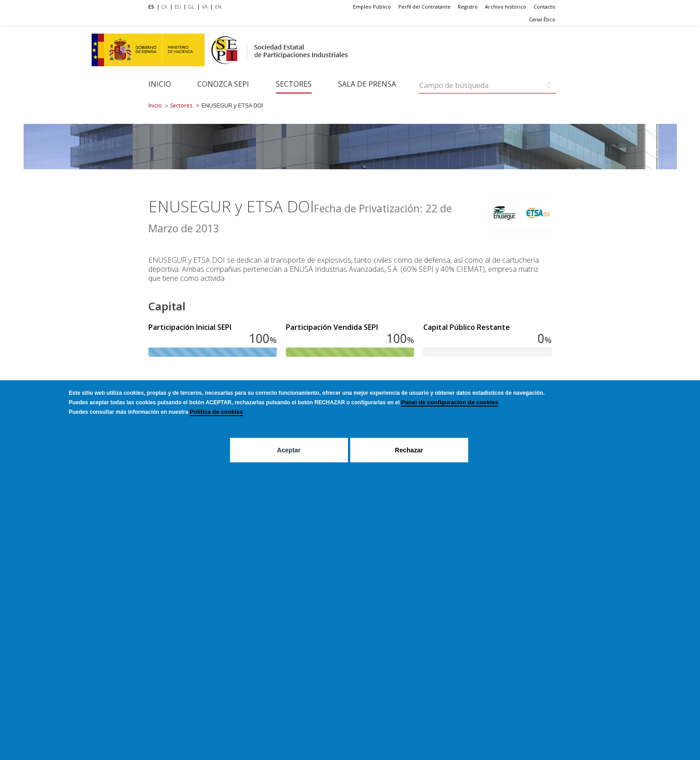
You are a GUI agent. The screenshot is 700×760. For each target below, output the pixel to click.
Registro (468, 7)
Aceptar (289, 450)
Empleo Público (372, 7)
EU (178, 7)
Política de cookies (216, 412)
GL (191, 7)
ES (151, 7)
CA (164, 7)
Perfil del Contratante (424, 7)
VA (205, 7)
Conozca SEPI (223, 84)
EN (218, 7)
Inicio (160, 84)
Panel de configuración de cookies (450, 402)
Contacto (544, 7)
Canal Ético (542, 19)
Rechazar (409, 450)
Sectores (294, 84)
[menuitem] (153, 7)
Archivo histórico (506, 7)
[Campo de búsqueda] (549, 85)
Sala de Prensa (367, 84)
